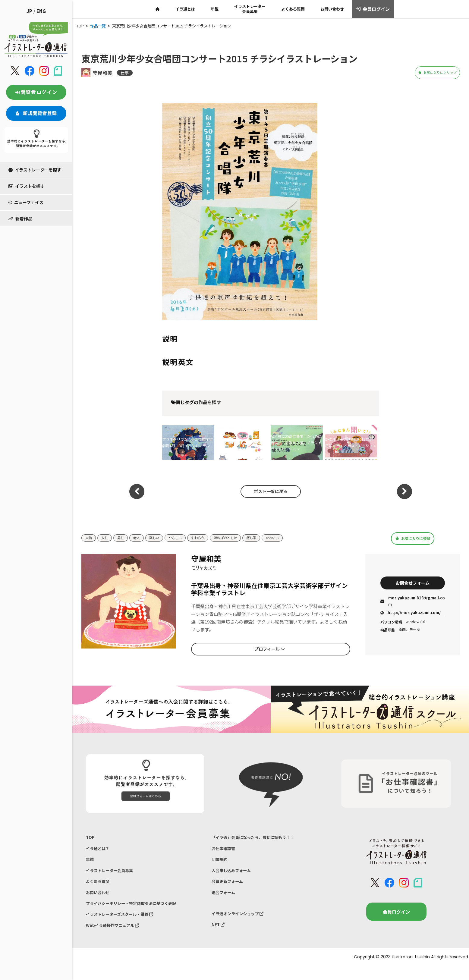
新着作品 (20, 218)
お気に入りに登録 (413, 538)
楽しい (160, 538)
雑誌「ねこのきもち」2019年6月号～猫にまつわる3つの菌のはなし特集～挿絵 (242, 442)
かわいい (291, 538)
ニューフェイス (26, 202)
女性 (106, 538)
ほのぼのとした (239, 538)
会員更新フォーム (230, 888)
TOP (91, 838)
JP (29, 11)
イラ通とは (185, 9)
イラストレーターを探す (35, 170)
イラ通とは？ (99, 851)
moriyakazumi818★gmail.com (413, 602)
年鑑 (215, 9)
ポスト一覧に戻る (268, 492)
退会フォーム (225, 901)
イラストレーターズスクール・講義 (125, 926)
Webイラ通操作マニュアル (116, 938)
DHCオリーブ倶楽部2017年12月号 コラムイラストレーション (351, 442)
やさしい (183, 538)
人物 (89, 538)
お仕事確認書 (225, 851)
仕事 (125, 73)
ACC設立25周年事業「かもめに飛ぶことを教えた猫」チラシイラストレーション (296, 442)
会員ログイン (373, 9)
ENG (41, 11)
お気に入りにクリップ (427, 73)
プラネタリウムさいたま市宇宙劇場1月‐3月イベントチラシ (187, 442)
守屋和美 (102, 73)
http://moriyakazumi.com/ (411, 614)
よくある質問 (293, 9)
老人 (141, 538)
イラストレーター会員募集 (250, 9)
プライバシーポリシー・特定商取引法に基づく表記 (138, 913)
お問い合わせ (332, 9)
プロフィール (269, 649)
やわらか (208, 538)
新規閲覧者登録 (36, 113)
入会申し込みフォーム (234, 876)
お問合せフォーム (413, 583)
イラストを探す (27, 186)
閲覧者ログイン (36, 92)
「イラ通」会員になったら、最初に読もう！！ (259, 838)
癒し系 (268, 538)
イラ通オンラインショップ (241, 923)
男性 (124, 538)
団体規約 (221, 863)
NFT (219, 936)
